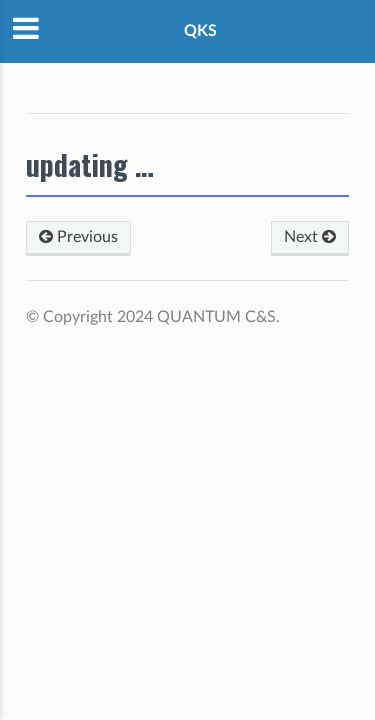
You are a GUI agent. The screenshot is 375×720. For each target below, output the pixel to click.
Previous (78, 237)
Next (310, 237)
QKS (200, 31)
